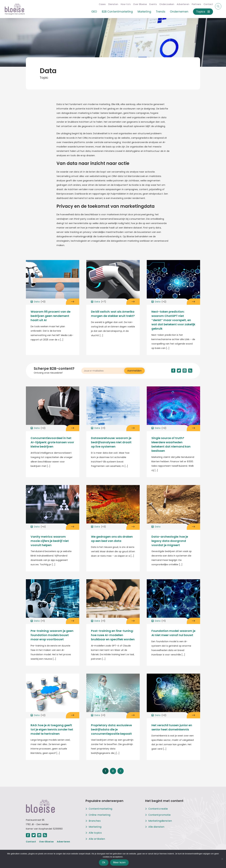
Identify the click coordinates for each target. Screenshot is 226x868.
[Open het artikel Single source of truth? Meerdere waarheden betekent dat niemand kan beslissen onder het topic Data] (193, 428)
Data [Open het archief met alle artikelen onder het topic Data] (38, 302)
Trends (158, 12)
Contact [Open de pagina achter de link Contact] (31, 842)
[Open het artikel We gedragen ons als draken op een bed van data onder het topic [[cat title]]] (113, 505)
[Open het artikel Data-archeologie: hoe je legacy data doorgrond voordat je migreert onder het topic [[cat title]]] (173, 505)
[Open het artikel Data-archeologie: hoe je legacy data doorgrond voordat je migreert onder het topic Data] (193, 527)
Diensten (110, 4)
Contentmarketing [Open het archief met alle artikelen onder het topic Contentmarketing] (100, 809)
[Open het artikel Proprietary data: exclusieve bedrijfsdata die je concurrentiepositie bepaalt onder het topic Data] (133, 715)
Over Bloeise (137, 4)
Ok (104, 862)
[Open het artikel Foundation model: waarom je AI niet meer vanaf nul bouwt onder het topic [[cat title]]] (173, 599)
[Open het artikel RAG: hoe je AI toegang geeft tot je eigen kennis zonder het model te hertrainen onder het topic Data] (73, 715)
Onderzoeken (164, 4)
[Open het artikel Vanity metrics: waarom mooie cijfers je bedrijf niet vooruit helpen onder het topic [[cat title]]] (53, 505)
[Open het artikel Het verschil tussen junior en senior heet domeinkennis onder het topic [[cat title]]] (173, 694)
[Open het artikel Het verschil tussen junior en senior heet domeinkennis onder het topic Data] (193, 715)
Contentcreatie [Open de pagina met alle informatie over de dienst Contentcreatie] (158, 809)
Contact (206, 4)
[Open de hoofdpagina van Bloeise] (15, 9)
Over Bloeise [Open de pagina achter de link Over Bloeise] (46, 842)
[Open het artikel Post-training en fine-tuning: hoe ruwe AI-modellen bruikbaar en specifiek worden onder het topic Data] (133, 621)
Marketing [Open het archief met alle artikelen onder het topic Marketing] (95, 827)
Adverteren (180, 4)
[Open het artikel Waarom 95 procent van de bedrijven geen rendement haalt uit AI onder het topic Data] (73, 302)
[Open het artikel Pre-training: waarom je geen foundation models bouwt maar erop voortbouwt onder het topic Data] (73, 621)
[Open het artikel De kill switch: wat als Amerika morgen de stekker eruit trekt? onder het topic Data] (133, 302)
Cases (100, 4)
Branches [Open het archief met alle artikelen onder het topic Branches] (95, 821)
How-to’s (123, 4)
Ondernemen (177, 12)
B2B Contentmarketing (115, 12)
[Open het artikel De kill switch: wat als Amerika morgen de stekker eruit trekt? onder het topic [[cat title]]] (113, 280)
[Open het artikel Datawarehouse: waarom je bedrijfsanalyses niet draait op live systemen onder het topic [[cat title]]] (113, 406)
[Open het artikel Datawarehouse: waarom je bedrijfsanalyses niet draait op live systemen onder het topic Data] (133, 428)
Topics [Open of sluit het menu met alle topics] (200, 12)
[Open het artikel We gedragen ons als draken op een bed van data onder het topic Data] (133, 527)
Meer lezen (119, 862)
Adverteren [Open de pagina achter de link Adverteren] (63, 842)
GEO (91, 12)
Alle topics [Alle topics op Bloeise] (95, 833)
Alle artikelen (97, 839)
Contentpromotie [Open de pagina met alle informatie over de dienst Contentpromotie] (159, 815)
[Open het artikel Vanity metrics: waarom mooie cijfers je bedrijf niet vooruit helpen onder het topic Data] (73, 527)
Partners (194, 4)
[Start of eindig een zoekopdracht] (218, 6)
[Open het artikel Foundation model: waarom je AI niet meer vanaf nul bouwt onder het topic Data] (193, 621)
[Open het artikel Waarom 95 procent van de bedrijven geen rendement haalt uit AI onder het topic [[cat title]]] (53, 280)
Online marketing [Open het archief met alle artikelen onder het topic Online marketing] (100, 815)
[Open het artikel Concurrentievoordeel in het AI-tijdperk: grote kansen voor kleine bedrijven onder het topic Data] (73, 428)
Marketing (142, 12)
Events (150, 4)
